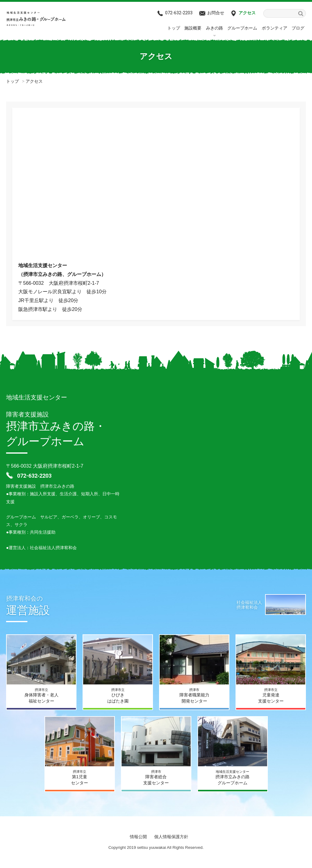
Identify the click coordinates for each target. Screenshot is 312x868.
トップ (174, 28)
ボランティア (275, 28)
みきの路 (214, 28)
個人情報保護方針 (171, 837)
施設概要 (193, 28)
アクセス (247, 13)
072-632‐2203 (179, 13)
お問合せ (216, 13)
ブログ (298, 28)
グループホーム (242, 28)
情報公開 (138, 837)
